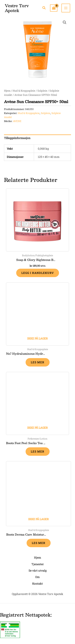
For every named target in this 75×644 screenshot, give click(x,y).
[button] (44, 8)
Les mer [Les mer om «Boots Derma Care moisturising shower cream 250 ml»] (39, 543)
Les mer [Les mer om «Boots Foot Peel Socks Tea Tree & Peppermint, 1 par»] (38, 451)
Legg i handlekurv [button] (38, 273)
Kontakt (37, 583)
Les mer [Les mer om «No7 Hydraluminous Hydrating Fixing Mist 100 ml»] (38, 362)
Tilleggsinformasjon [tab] (17, 138)
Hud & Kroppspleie (24, 91)
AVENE (17, 121)
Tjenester (38, 564)
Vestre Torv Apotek (17, 8)
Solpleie (42, 91)
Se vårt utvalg (38, 570)
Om (37, 577)
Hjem (7, 91)
